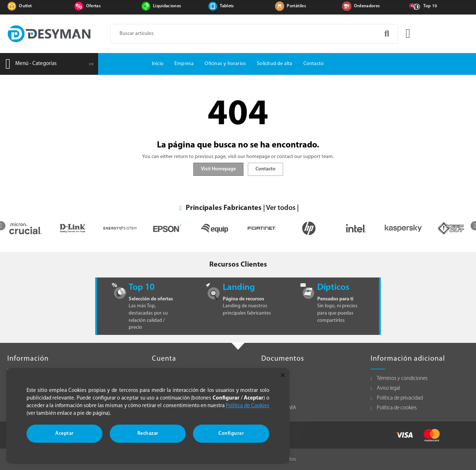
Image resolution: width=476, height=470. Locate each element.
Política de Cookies (247, 406)
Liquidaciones (167, 6)
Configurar (231, 433)
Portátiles (296, 6)
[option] (25, 228)
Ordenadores (367, 6)
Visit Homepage (218, 169)
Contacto (265, 169)
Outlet (25, 6)
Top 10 (430, 6)
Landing (239, 287)
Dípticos (333, 287)
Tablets (227, 6)
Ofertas (93, 6)
